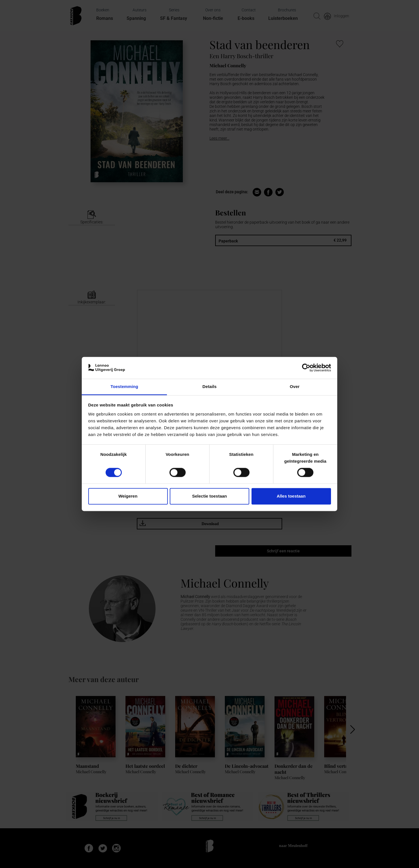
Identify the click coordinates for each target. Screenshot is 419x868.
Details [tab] (209, 386)
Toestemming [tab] (124, 386)
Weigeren (128, 496)
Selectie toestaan (210, 496)
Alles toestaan (291, 496)
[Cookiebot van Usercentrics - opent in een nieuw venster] (306, 368)
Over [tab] (295, 386)
